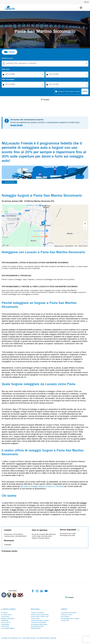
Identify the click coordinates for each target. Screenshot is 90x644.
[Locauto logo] (10, 8)
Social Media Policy (37, 626)
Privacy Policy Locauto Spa (40, 617)
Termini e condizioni (37, 613)
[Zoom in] (85, 224)
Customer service (66, 615)
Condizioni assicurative (38, 622)
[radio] (9, 52)
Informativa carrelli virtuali (39, 624)
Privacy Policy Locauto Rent (40, 615)
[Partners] (12, 599)
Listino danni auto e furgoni (40, 621)
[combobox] (45, 64)
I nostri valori (5, 617)
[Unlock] (87, 64)
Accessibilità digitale (8, 628)
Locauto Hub (65, 621)
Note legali (35, 609)
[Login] (81, 8)
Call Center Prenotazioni (69, 613)
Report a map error (83, 246)
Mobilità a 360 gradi (8, 619)
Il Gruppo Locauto (8, 609)
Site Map (53, 638)
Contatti (64, 609)
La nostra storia (6, 615)
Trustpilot (8, 545)
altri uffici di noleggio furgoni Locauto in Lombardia (42, 487)
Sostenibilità (5, 624)
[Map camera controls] (85, 242)
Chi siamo (4, 613)
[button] (43, 224)
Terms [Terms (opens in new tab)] (76, 246)
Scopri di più (16, 126)
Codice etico (5, 626)
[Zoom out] (85, 228)
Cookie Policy (35, 619)
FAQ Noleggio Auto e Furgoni (70, 619)
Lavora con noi (6, 622)
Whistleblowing (36, 628)
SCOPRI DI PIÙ (9, 182)
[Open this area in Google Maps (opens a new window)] (6, 245)
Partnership (5, 621)
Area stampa (65, 617)
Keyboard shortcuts (59, 246)
